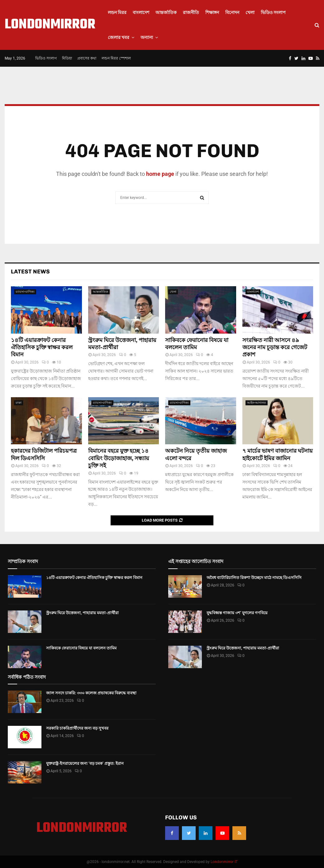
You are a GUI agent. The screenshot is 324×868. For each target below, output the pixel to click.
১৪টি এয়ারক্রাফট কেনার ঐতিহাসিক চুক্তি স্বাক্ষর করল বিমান (42, 347)
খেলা (250, 12)
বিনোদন (232, 12)
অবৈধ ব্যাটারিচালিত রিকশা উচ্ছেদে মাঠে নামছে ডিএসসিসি (254, 578)
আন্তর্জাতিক (166, 12)
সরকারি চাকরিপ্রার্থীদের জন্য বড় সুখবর (77, 728)
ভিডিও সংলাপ (273, 12)
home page (160, 174)
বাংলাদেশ (141, 12)
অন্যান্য (147, 37)
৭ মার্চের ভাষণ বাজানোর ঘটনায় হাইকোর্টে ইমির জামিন (278, 454)
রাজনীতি (191, 12)
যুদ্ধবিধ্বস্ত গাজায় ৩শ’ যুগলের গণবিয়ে (237, 613)
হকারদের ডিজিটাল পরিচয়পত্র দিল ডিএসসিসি (44, 454)
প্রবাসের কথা (87, 58)
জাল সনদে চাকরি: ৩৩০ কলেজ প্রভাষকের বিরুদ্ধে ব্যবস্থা (91, 693)
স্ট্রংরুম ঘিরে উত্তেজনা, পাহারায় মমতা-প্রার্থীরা (82, 613)
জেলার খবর (119, 37)
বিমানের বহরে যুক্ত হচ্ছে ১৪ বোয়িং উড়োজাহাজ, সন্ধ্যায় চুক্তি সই (119, 458)
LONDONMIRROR (50, 25)
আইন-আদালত (257, 403)
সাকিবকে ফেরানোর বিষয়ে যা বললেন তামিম (197, 344)
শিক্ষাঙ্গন (212, 12)
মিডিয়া (67, 58)
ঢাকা (19, 403)
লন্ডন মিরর (117, 12)
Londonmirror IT (224, 862)
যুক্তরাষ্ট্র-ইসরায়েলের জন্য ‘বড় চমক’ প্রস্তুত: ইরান (85, 763)
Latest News (30, 272)
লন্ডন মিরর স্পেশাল (116, 58)
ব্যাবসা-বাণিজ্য (25, 292)
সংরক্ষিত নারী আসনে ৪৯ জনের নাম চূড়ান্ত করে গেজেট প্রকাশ (275, 347)
